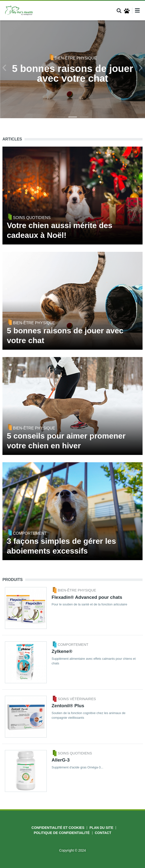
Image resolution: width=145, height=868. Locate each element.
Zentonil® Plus (68, 706)
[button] (119, 11)
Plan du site (101, 828)
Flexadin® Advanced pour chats (87, 597)
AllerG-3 (61, 760)
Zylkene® (62, 651)
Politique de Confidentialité (62, 833)
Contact (103, 833)
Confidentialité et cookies (58, 828)
